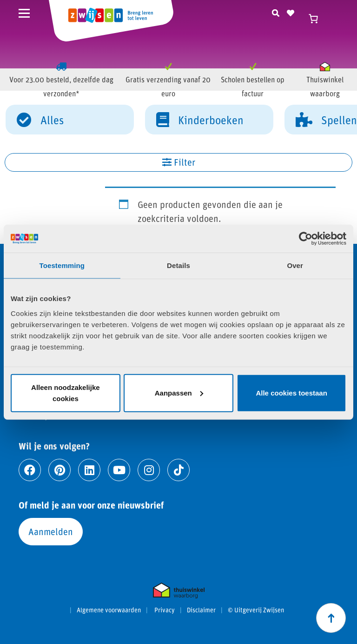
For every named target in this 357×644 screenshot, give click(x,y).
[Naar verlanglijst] (291, 12)
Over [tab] (295, 265)
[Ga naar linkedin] (89, 470)
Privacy (165, 610)
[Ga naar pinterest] (59, 470)
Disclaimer (201, 610)
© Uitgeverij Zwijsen (256, 610)
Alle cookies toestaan (291, 392)
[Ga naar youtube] (119, 470)
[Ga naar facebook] (30, 470)
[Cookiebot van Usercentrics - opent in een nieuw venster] (306, 239)
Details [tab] (178, 265)
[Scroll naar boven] (331, 618)
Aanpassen (179, 392)
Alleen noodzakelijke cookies (66, 392)
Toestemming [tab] (62, 265)
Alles (40, 119)
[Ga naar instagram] (149, 470)
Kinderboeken (200, 119)
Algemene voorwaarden (109, 610)
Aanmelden (51, 531)
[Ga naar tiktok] (178, 470)
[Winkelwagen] (317, 19)
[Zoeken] (276, 12)
